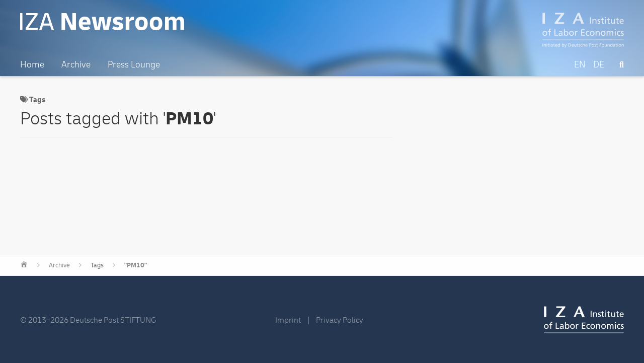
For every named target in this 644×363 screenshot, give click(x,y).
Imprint (288, 320)
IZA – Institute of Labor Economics (583, 30)
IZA (584, 320)
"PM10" (136, 265)
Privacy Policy (340, 320)
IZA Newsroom (102, 22)
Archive (59, 265)
